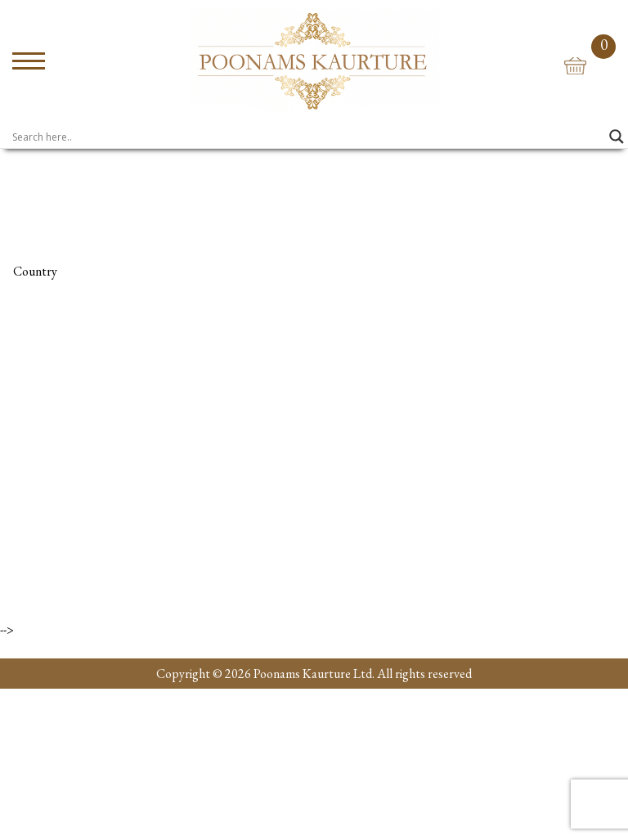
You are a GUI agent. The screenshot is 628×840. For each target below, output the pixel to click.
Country (35, 271)
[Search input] (307, 137)
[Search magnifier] (617, 137)
